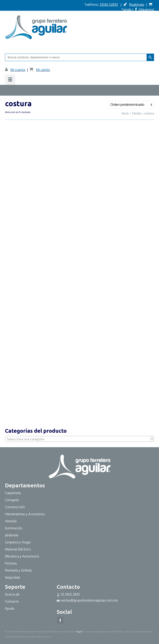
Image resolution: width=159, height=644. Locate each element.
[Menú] (10, 80)
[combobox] (79, 439)
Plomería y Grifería (18, 570)
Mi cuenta (18, 70)
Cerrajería (12, 500)
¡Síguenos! (146, 10)
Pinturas (11, 563)
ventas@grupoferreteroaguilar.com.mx (87, 600)
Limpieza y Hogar (18, 542)
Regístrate (137, 5)
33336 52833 (109, 5)
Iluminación (14, 528)
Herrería (11, 521)
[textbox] (79, 439)
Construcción (15, 507)
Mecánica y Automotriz (23, 556)
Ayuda (10, 608)
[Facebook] (60, 620)
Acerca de (12, 594)
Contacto (12, 601)
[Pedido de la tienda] (131, 105)
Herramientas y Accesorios (25, 514)
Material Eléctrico (18, 549)
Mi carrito (43, 70)
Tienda (126, 10)
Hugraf (79, 632)
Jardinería (12, 535)
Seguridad (12, 577)
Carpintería (13, 493)
